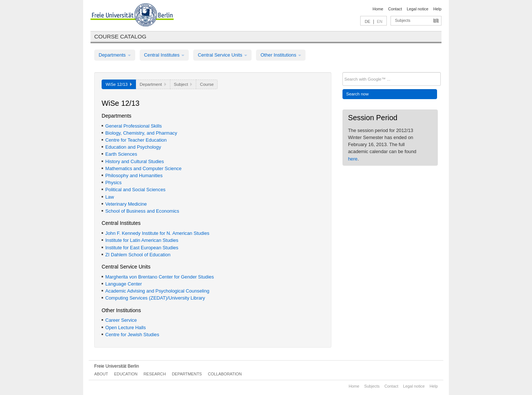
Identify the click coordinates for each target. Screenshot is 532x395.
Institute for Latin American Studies (142, 240)
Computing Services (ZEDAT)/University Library (155, 298)
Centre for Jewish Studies (132, 335)
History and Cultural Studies (135, 161)
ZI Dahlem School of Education (138, 255)
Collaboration (225, 374)
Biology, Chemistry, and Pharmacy (141, 133)
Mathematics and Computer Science (143, 168)
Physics (113, 183)
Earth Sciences (121, 154)
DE (367, 21)
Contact (395, 9)
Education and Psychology (133, 147)
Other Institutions (281, 55)
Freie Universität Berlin (117, 366)
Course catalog (120, 36)
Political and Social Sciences (135, 190)
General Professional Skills (134, 126)
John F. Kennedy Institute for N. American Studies (157, 233)
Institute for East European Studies (142, 248)
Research (154, 374)
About (101, 374)
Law (110, 197)
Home (378, 9)
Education (126, 374)
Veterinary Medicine (126, 204)
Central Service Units (222, 55)
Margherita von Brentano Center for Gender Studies (160, 277)
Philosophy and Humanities (134, 175)
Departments (115, 55)
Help (437, 9)
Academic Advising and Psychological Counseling (157, 291)
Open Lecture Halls (126, 328)
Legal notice (418, 9)
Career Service (121, 320)
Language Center (124, 284)
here (353, 159)
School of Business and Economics (142, 211)
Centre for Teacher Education (136, 140)
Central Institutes (164, 55)
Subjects (403, 20)
